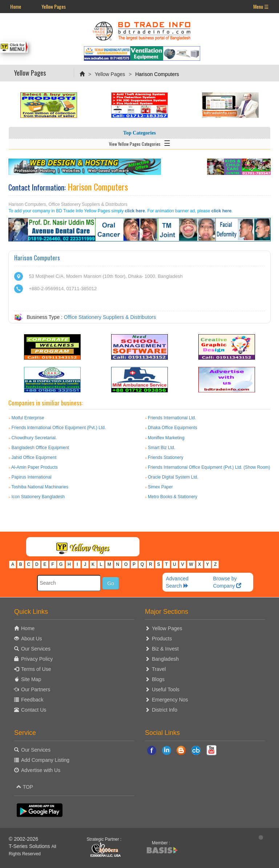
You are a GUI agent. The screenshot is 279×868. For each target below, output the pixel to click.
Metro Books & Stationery (173, 497)
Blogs (158, 679)
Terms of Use (36, 669)
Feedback (32, 700)
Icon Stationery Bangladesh (38, 497)
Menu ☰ (261, 6)
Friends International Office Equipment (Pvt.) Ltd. (58, 428)
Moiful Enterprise (28, 418)
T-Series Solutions (30, 846)
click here (135, 211)
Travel (159, 669)
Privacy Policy (37, 659)
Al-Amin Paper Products (35, 467)
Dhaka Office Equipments (173, 428)
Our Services (36, 649)
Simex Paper (160, 487)
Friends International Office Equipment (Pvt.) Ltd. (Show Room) (209, 467)
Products (162, 639)
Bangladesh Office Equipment (40, 448)
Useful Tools (166, 689)
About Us (32, 639)
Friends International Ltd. (172, 418)
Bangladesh (165, 659)
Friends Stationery (165, 457)
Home (16, 6)
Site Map (31, 679)
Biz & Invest (165, 649)
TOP (25, 787)
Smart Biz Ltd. (161, 448)
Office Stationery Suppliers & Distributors (110, 317)
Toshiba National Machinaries (40, 487)
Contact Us (34, 710)
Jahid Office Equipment (34, 457)
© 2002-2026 (23, 839)
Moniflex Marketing (166, 438)
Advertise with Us (41, 770)
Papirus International (31, 477)
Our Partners (36, 689)
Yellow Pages (54, 6)
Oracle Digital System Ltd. (173, 477)
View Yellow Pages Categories (140, 143)
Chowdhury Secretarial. (34, 438)
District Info (165, 710)
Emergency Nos (170, 700)
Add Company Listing (45, 760)
